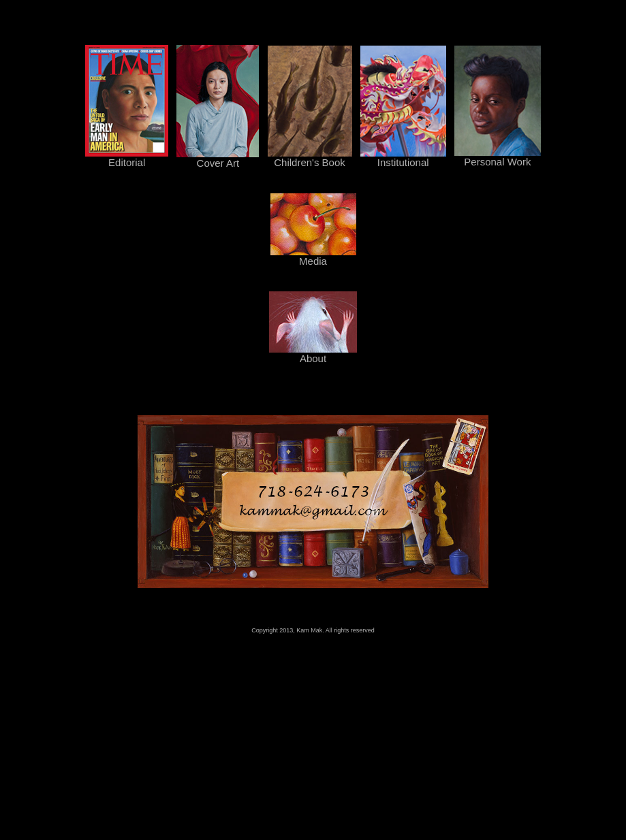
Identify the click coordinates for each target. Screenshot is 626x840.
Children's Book (310, 158)
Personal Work (498, 157)
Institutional (403, 158)
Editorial (127, 158)
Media (313, 256)
